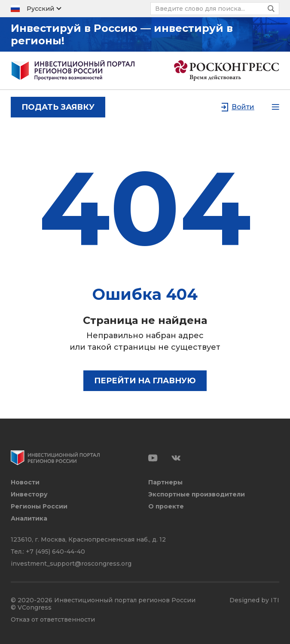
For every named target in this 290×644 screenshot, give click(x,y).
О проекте (166, 507)
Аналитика (29, 519)
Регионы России (39, 507)
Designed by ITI (254, 600)
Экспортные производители (197, 495)
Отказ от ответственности (53, 620)
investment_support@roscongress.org (71, 564)
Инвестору (29, 495)
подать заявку (58, 107)
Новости (25, 482)
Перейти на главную (145, 381)
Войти (243, 107)
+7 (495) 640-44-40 (55, 552)
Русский (40, 9)
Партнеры (165, 482)
